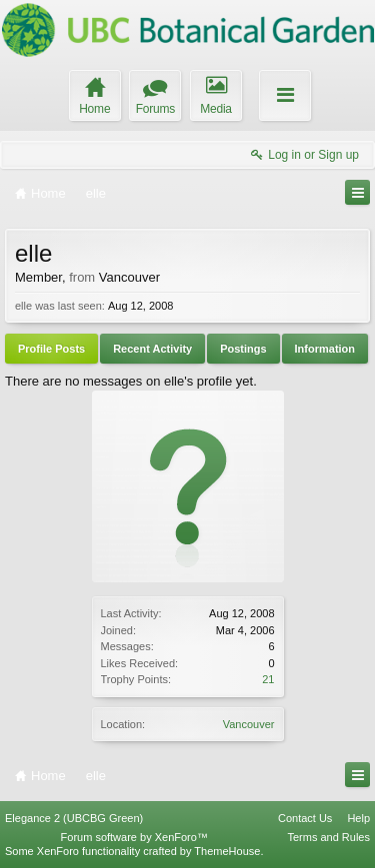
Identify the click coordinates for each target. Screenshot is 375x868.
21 (268, 679)
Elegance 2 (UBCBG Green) (74, 818)
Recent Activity (152, 349)
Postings (243, 349)
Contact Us (305, 818)
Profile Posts (51, 349)
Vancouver (249, 724)
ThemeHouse (227, 851)
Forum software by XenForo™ (134, 837)
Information (325, 349)
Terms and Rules (328, 837)
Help (358, 818)
